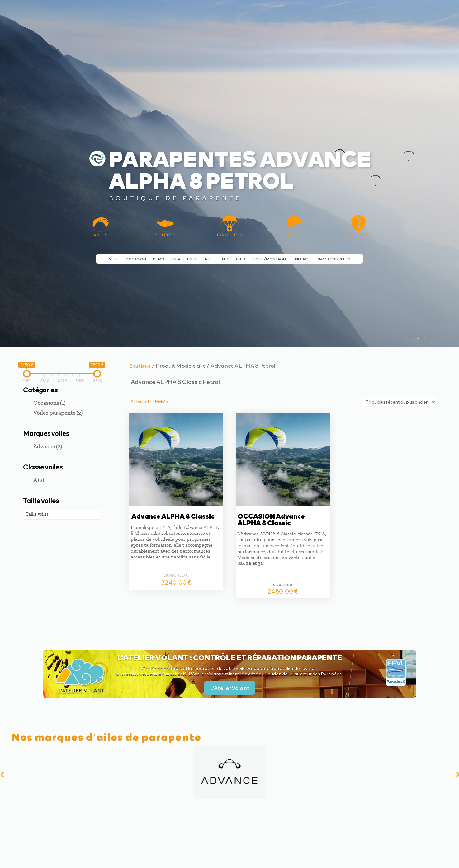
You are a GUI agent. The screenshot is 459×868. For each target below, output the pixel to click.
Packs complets (334, 259)
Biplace (302, 259)
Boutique (140, 366)
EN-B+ (208, 259)
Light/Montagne (270, 259)
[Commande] (399, 402)
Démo (159, 259)
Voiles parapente (58, 413)
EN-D (241, 259)
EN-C (225, 259)
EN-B (192, 259)
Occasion (136, 259)
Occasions (49, 403)
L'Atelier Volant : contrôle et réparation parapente (230, 657)
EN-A (176, 259)
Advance (48, 446)
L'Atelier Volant (230, 688)
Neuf (114, 259)
